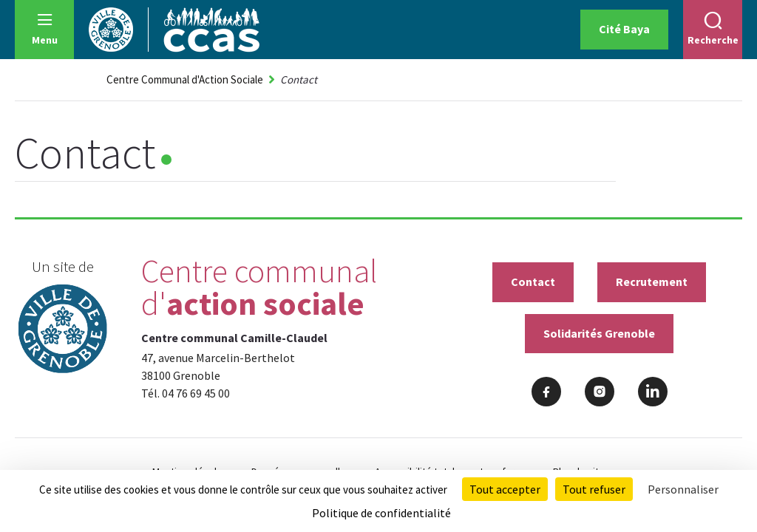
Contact (533, 282)
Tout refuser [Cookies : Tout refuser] (594, 489)
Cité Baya (624, 29)
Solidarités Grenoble (599, 333)
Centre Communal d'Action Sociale (185, 79)
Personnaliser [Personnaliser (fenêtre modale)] (683, 489)
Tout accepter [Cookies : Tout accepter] (505, 489)
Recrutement (652, 282)
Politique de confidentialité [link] (381, 513)
